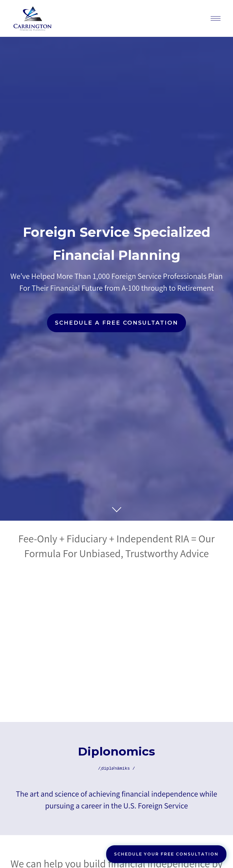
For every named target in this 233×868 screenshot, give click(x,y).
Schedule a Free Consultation (116, 323)
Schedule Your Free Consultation (166, 854)
